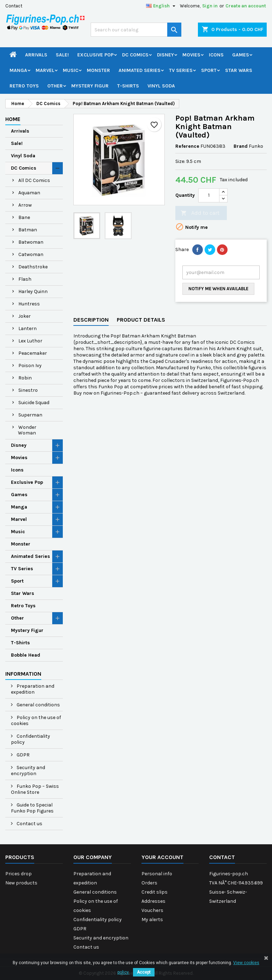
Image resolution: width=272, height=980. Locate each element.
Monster (98, 70)
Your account (162, 857)
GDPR (23, 755)
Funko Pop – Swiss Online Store (35, 789)
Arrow (25, 205)
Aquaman (29, 193)
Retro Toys (24, 86)
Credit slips (155, 892)
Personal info (157, 874)
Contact (14, 6)
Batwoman (31, 242)
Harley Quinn (33, 291)
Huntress (29, 304)
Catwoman (31, 254)
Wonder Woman (27, 430)
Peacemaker (33, 353)
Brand (241, 146)
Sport (209, 70)
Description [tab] (91, 320)
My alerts (152, 920)
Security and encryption (28, 771)
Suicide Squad (34, 403)
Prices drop (19, 874)
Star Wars (239, 70)
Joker (25, 316)
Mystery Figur (90, 86)
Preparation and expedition (33, 689)
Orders (149, 883)
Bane (24, 217)
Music (71, 70)
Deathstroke (33, 267)
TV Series (181, 70)
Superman (30, 415)
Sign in (210, 6)
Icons (216, 55)
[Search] (136, 30)
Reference (187, 146)
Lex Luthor (30, 341)
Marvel (45, 70)
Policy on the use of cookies (36, 720)
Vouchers (152, 910)
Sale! (62, 55)
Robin (25, 378)
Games (241, 55)
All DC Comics (34, 180)
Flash (25, 279)
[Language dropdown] (162, 6)
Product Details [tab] (141, 320)
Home (13, 119)
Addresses (153, 901)
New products (21, 883)
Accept (144, 972)
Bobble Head (26, 655)
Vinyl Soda (161, 86)
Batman (28, 230)
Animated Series (140, 70)
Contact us (29, 824)
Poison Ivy (30, 366)
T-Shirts (128, 86)
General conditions (38, 705)
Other (55, 86)
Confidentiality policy (31, 739)
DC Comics (135, 55)
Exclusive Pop (95, 55)
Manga (18, 70)
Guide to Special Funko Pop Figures (32, 808)
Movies (191, 55)
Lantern (28, 328)
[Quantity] (209, 195)
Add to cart (200, 213)
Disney (165, 55)
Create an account (246, 6)
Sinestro (28, 390)
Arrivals (36, 55)
